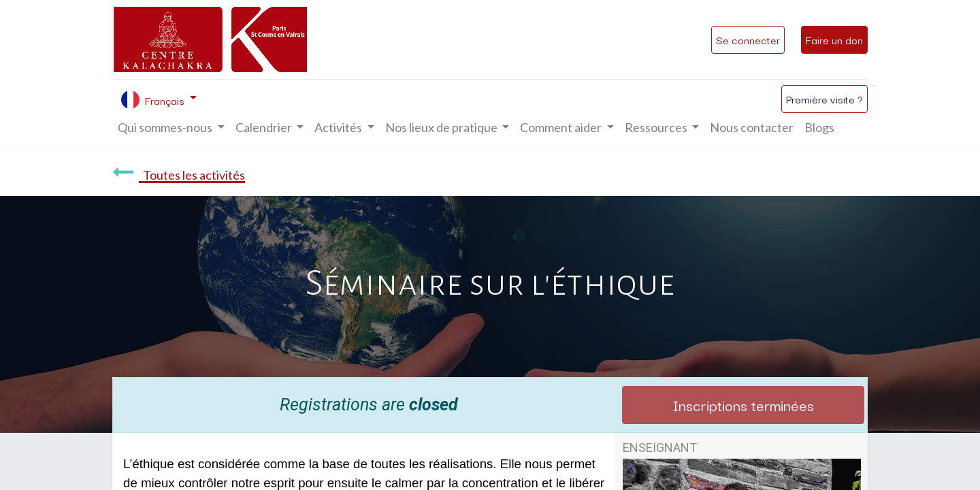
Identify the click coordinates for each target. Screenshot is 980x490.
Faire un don (834, 39)
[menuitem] (752, 128)
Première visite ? (824, 99)
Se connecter (748, 39)
